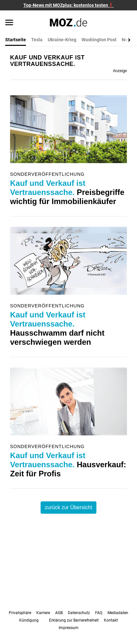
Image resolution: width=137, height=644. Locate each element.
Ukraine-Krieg (62, 40)
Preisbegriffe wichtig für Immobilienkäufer (67, 192)
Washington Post (99, 40)
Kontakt (111, 620)
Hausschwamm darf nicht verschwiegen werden (57, 328)
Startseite (16, 40)
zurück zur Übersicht (68, 507)
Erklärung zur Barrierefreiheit (74, 620)
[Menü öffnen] (9, 23)
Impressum (69, 628)
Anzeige (120, 71)
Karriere (43, 613)
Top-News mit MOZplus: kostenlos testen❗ (68, 5)
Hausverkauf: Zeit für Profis (68, 464)
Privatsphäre (20, 613)
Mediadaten (118, 613)
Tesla (37, 40)
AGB (59, 613)
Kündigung (29, 620)
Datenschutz (79, 613)
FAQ (99, 613)
